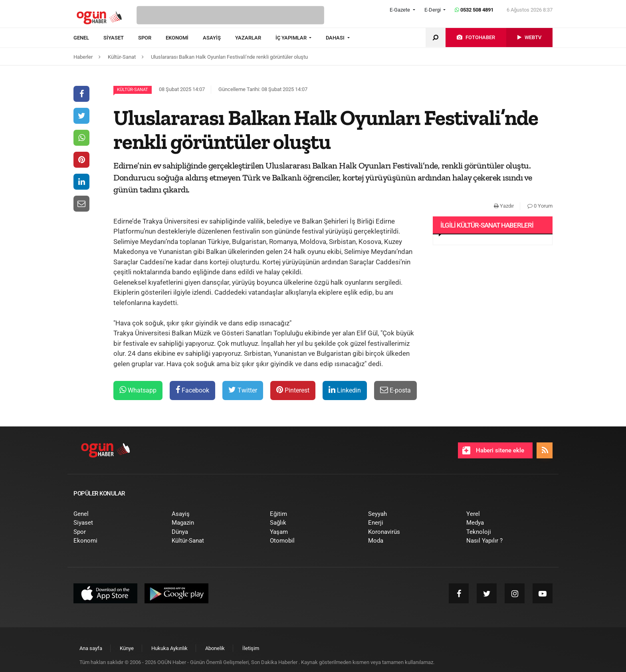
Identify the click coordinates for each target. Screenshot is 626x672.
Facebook (192, 390)
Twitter (243, 390)
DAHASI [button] (336, 38)
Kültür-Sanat (133, 90)
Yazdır (504, 206)
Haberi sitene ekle (493, 450)
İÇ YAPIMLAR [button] (292, 38)
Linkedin (345, 390)
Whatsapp (138, 390)
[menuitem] (88, 38)
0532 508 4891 (474, 10)
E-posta (395, 390)
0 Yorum (540, 206)
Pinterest (293, 390)
